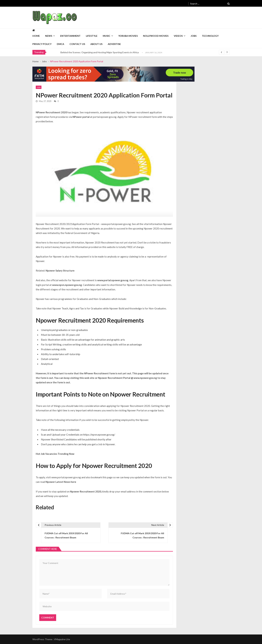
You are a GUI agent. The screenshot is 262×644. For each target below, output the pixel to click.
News (49, 36)
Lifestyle (92, 36)
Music (107, 36)
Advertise (114, 44)
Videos (178, 36)
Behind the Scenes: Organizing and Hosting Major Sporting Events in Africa (100, 52)
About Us (96, 44)
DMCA (60, 44)
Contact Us (77, 44)
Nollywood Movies (156, 36)
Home (36, 36)
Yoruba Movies (128, 36)
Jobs (194, 36)
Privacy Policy (42, 44)
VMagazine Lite (62, 639)
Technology (210, 36)
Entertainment (70, 36)
